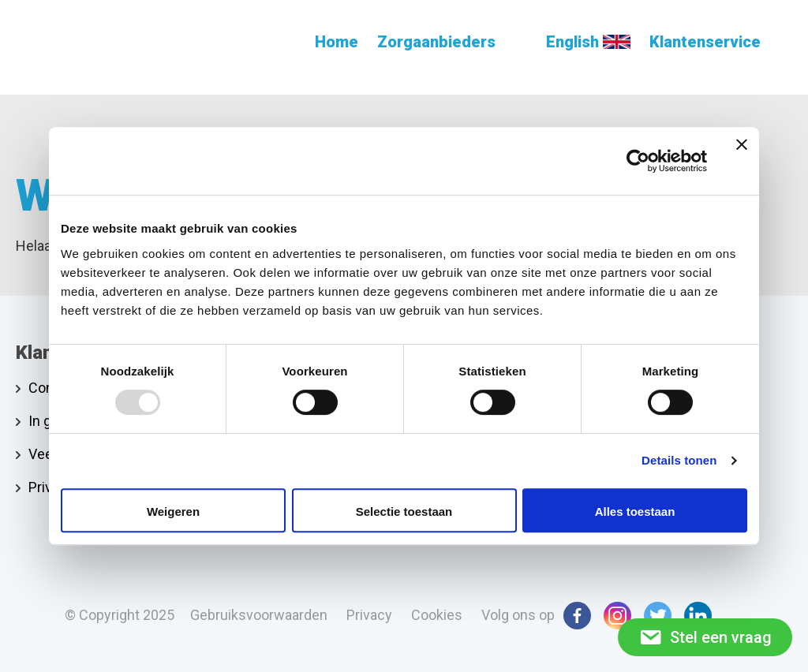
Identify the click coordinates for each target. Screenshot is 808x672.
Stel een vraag (705, 637)
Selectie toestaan (404, 511)
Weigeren (173, 511)
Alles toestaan (635, 511)
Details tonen (679, 460)
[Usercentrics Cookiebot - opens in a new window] (638, 161)
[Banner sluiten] (742, 161)
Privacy (51, 487)
